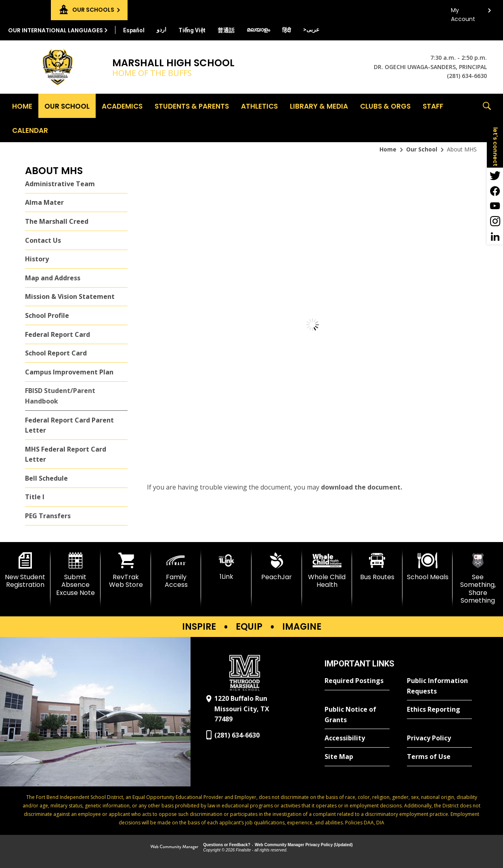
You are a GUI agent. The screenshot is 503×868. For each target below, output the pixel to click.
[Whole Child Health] (327, 571)
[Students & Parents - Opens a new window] (192, 106)
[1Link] (226, 566)
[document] (312, 325)
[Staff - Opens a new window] (433, 106)
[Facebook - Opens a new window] (495, 191)
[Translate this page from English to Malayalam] (258, 29)
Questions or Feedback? (227, 845)
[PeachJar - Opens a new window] (277, 567)
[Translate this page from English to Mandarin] (226, 30)
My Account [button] (463, 12)
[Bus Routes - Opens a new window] (377, 567)
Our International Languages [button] (56, 30)
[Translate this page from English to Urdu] (161, 29)
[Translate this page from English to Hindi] (287, 30)
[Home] (22, 106)
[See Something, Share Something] (478, 578)
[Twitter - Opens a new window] (495, 175)
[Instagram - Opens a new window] (495, 221)
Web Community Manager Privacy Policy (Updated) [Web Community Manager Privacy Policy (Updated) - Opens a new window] (304, 845)
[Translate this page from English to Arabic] (311, 29)
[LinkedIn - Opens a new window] (495, 237)
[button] (487, 118)
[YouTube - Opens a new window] (495, 206)
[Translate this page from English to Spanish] (134, 30)
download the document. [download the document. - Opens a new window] (362, 487)
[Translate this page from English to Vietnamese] (192, 30)
